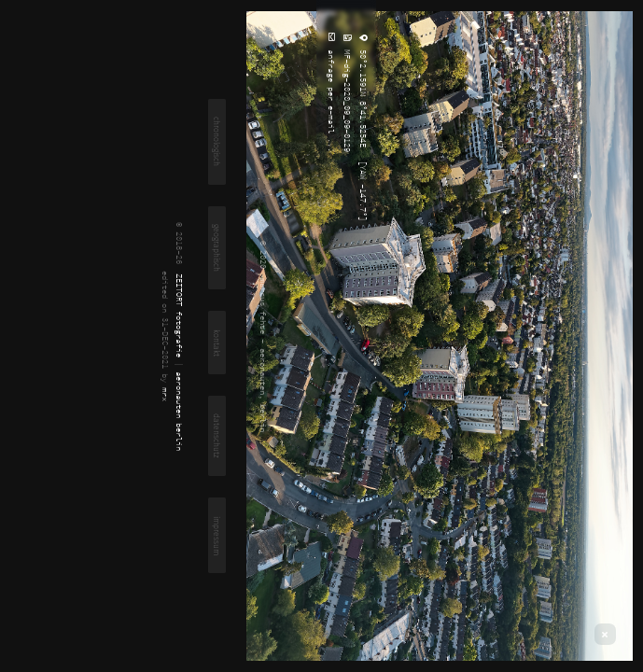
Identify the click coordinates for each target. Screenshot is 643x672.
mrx (166, 394)
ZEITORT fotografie (180, 315)
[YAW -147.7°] (363, 189)
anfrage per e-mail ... (332, 98)
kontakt (217, 343)
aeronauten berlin (180, 411)
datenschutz (217, 436)
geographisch (217, 248)
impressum (217, 536)
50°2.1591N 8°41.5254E (363, 96)
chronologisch (217, 141)
